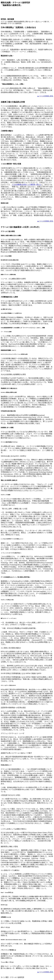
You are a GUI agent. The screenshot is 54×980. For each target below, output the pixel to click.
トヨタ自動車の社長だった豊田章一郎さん (27, 185)
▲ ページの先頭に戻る (45, 96)
